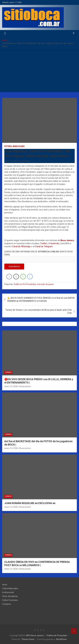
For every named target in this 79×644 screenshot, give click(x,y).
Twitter (44, 243)
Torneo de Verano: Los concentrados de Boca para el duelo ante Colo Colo (39, 311)
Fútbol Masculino (14, 146)
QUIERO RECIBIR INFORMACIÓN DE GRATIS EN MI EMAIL (39, 255)
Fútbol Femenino (10, 600)
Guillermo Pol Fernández (25, 284)
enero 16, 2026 (11, 386)
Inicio (5, 585)
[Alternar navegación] (5, 33)
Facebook (54, 243)
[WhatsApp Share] (23, 277)
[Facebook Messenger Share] (30, 277)
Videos (8, 372)
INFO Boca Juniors (35, 635)
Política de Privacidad (57, 635)
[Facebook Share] (9, 277)
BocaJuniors (25, 161)
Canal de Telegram (44, 246)
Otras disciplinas (10, 596)
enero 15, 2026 (11, 507)
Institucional (8, 592)
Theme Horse (28, 639)
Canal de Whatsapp (21, 246)
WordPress (61, 639)
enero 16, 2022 (11, 161)
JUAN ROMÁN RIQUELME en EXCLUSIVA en (30, 503)
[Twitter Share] (16, 277)
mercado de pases (45, 284)
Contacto (7, 604)
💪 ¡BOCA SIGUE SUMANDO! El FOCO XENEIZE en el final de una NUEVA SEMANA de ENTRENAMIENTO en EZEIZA (41, 299)
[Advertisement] (39, 72)
